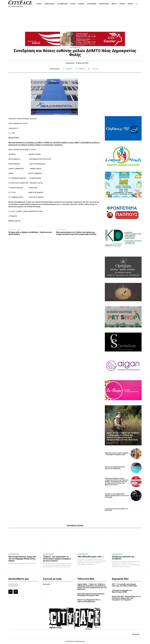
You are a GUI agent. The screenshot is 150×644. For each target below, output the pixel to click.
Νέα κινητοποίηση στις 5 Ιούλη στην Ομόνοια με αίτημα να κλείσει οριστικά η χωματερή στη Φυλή (76, 233)
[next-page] (138, 409)
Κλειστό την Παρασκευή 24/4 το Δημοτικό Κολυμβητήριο (115, 468)
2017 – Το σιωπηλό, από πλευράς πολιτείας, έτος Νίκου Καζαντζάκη (124, 585)
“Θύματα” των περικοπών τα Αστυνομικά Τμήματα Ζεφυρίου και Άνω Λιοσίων (57, 559)
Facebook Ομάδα (13, 586)
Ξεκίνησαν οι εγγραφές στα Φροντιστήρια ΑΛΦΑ (122, 591)
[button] (137, 4)
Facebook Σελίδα (13, 584)
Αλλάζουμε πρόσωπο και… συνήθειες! (124, 558)
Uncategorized (75, 47)
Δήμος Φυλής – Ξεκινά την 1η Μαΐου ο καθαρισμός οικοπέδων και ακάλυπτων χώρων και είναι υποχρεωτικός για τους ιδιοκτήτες (123, 436)
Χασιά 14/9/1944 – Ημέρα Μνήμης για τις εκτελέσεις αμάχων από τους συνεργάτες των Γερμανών (126, 598)
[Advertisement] (75, 16)
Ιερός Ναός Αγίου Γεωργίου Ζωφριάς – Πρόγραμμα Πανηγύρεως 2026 (117, 454)
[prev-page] (135, 409)
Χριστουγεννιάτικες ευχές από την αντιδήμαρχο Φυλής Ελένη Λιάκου (22, 559)
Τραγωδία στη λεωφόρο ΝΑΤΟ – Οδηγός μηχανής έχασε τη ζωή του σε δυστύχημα (117, 496)
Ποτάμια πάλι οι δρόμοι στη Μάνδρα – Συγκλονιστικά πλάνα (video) (30, 233)
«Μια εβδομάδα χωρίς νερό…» (91, 557)
